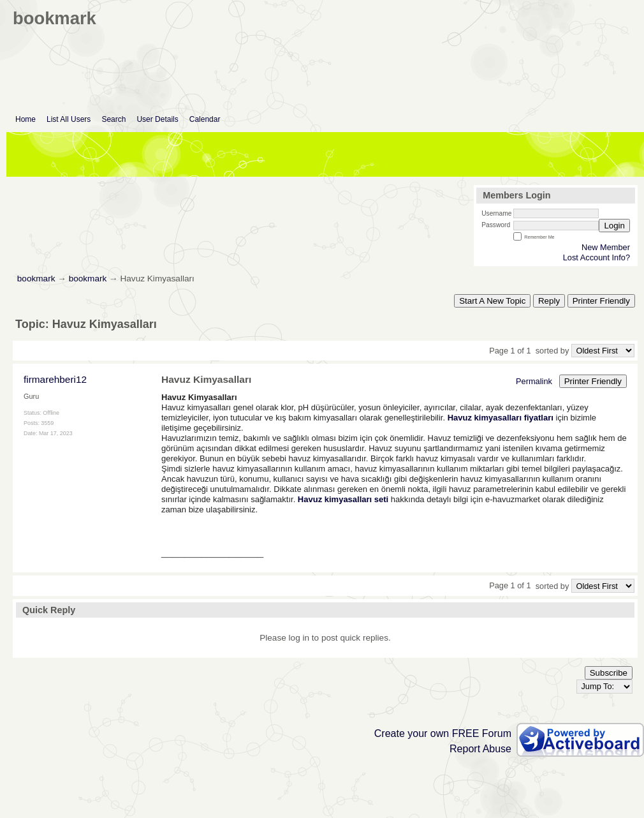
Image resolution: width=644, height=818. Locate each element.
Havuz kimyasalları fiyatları (501, 418)
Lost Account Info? (596, 257)
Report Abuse (480, 749)
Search (113, 119)
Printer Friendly (601, 301)
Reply (549, 301)
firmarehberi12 (55, 379)
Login (614, 226)
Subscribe (609, 673)
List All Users (69, 119)
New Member (606, 247)
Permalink (534, 381)
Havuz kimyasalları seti (343, 499)
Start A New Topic (492, 301)
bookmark (36, 279)
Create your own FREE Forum (443, 733)
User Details (157, 119)
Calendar (205, 119)
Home (26, 119)
